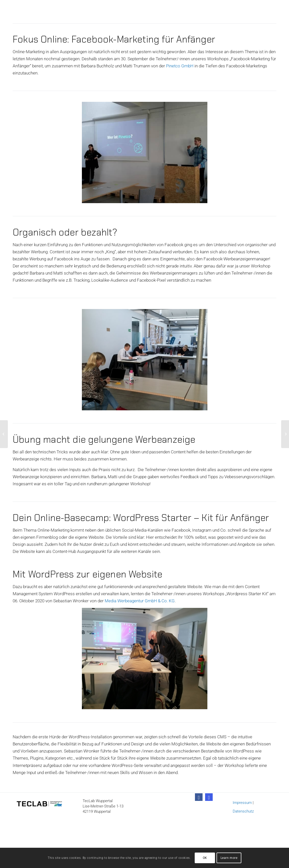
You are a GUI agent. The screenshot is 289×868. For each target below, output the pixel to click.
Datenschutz (243, 811)
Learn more (229, 858)
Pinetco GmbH (180, 66)
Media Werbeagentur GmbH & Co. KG (140, 601)
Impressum (242, 803)
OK (205, 858)
